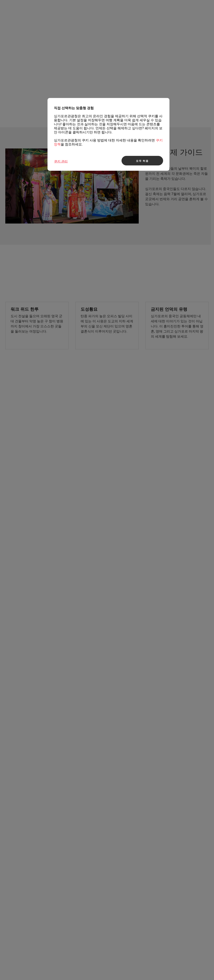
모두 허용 (142, 161)
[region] (108, 134)
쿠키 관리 (61, 161)
